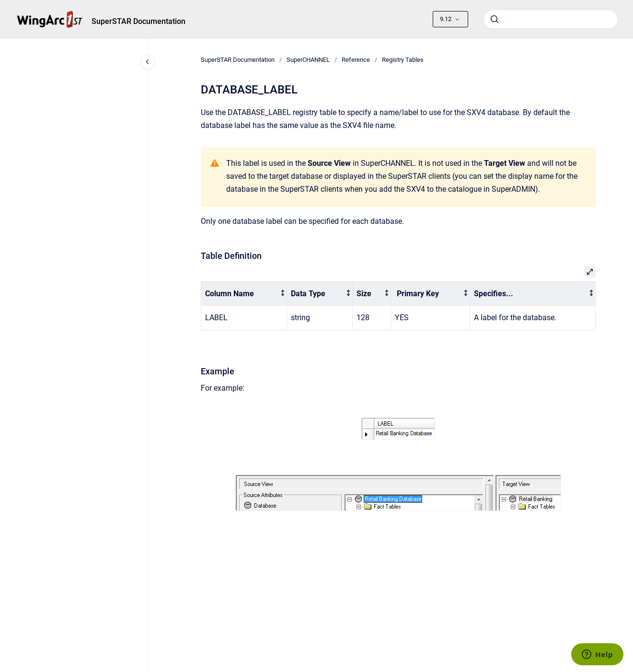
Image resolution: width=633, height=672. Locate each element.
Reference (356, 60)
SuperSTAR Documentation (138, 21)
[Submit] (495, 19)
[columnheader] (244, 294)
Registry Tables (403, 60)
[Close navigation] (148, 62)
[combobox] (551, 19)
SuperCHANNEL (308, 60)
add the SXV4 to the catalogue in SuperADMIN (457, 189)
